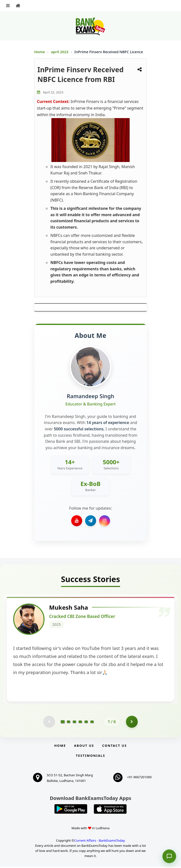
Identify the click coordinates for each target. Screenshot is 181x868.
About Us (84, 747)
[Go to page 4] (80, 723)
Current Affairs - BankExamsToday (99, 842)
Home (40, 52)
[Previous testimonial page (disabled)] (49, 723)
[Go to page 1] (63, 723)
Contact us (114, 747)
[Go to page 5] (86, 723)
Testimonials (90, 757)
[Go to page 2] (68, 723)
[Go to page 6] (92, 723)
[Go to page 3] (74, 723)
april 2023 (60, 52)
